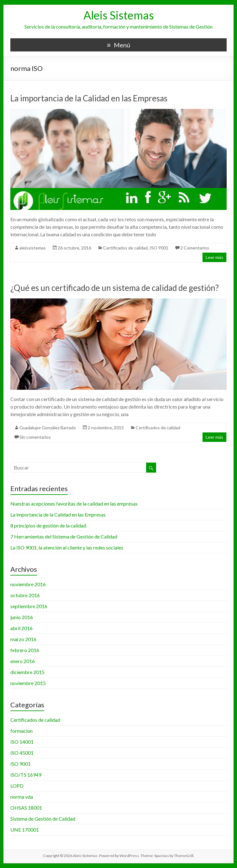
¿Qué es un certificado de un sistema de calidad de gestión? (115, 288)
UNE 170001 (25, 830)
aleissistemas (33, 248)
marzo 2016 (23, 639)
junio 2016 (22, 617)
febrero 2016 (25, 650)
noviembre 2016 (28, 584)
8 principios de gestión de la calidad (48, 525)
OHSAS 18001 (26, 808)
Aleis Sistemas (119, 15)
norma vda (22, 797)
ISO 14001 (22, 742)
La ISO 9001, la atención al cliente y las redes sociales (67, 547)
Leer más (214, 257)
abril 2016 (21, 628)
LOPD (17, 786)
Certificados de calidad (125, 248)
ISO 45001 (22, 753)
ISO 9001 (159, 248)
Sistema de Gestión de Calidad (43, 819)
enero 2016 (23, 661)
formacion (21, 731)
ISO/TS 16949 (26, 775)
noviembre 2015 (28, 683)
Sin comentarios (35, 437)
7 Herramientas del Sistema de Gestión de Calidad (64, 536)
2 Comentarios (195, 248)
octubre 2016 (25, 595)
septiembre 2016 (29, 606)
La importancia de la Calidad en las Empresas (89, 98)
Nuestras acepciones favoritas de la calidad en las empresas (74, 504)
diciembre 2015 (27, 672)
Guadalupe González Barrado (48, 428)
